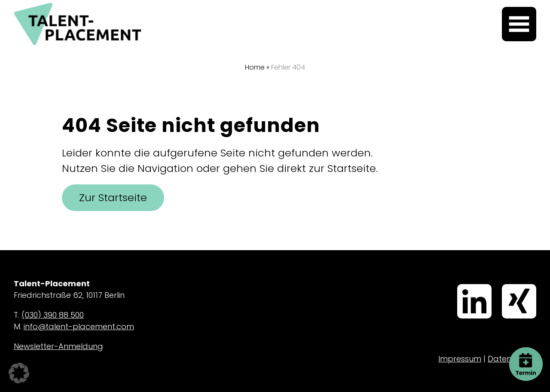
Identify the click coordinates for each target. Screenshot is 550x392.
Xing (504, 285)
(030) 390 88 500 (53, 315)
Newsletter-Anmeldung (58, 346)
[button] (19, 373)
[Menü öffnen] (519, 24)
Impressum (460, 359)
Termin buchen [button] (526, 354)
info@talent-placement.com (79, 326)
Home (255, 67)
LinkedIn (460, 285)
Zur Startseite (113, 198)
